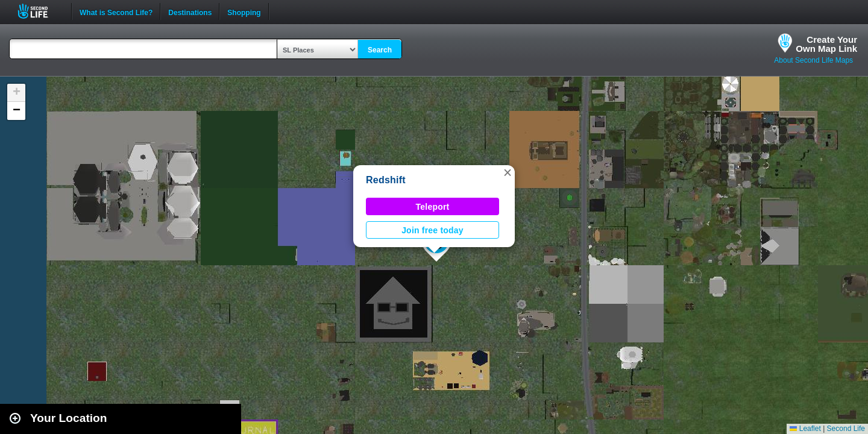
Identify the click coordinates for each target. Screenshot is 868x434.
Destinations (190, 11)
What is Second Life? (116, 11)
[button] (508, 172)
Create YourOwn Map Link (826, 44)
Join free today (432, 230)
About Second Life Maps (813, 60)
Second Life (39, 11)
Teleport (433, 207)
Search (380, 50)
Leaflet (805, 429)
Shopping (244, 11)
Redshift (386, 180)
